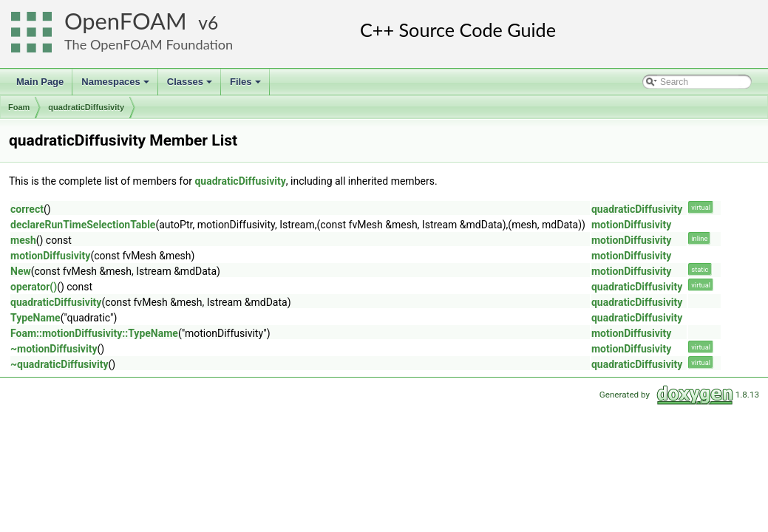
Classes (191, 86)
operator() (34, 287)
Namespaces (116, 86)
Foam (19, 107)
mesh (23, 240)
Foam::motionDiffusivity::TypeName (94, 333)
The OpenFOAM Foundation (149, 44)
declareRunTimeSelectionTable (83, 225)
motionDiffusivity (631, 225)
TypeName (35, 318)
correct (27, 209)
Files (247, 86)
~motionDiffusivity (54, 349)
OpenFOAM (126, 21)
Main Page (40, 82)
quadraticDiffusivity (86, 107)
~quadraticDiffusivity (59, 364)
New (21, 271)
